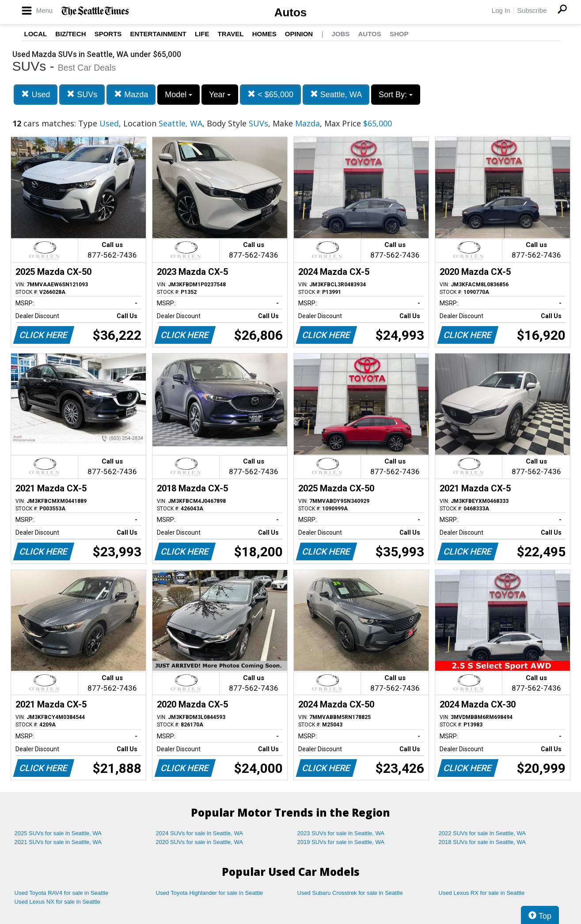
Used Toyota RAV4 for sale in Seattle (62, 893)
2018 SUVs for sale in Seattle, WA (482, 842)
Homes (264, 34)
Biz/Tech (70, 34)
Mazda (131, 94)
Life (202, 34)
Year (220, 95)
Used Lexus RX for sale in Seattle (482, 893)
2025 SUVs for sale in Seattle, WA (58, 833)
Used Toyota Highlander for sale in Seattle (210, 893)
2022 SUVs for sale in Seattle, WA (482, 833)
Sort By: (396, 95)
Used (36, 94)
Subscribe (532, 10)
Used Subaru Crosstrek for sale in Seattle (350, 893)
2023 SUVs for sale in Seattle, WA (341, 833)
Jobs (340, 34)
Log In (501, 10)
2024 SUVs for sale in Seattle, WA (200, 833)
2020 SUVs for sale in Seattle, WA (200, 842)
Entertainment (158, 34)
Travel (231, 34)
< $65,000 (270, 94)
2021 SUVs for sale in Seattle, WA (58, 842)
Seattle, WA (336, 94)
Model (178, 95)
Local (36, 34)
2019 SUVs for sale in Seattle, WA (341, 842)
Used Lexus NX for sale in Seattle (57, 902)
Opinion (299, 34)
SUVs (82, 94)
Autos (291, 12)
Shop (399, 34)
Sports (108, 34)
